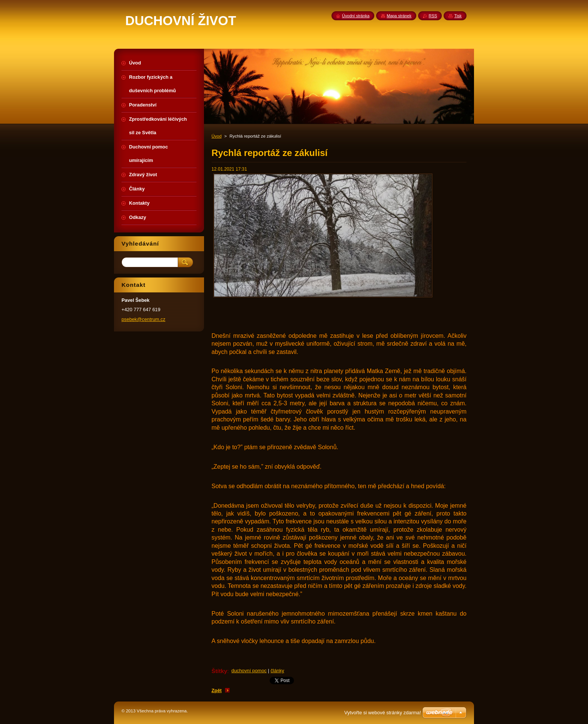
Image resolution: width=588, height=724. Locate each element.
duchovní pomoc (249, 671)
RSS (433, 16)
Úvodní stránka (356, 16)
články (277, 671)
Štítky (219, 671)
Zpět (217, 690)
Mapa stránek (399, 16)
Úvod (217, 136)
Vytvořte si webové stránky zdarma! (383, 713)
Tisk (458, 16)
